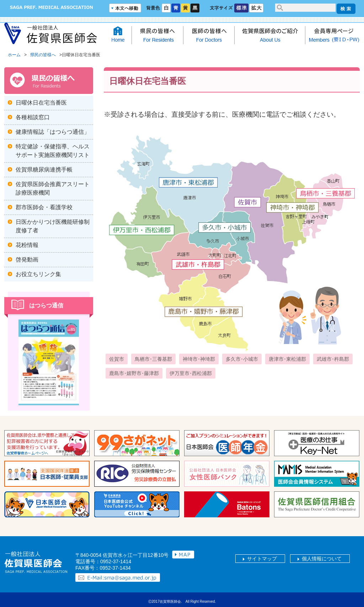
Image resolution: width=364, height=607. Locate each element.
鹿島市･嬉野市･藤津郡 (134, 373)
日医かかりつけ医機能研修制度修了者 (53, 226)
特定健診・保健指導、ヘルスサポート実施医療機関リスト (53, 151)
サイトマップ (262, 559)
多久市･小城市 (242, 359)
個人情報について (322, 559)
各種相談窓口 (33, 117)
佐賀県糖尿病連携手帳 (44, 170)
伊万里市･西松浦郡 (191, 373)
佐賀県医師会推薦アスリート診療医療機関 (53, 188)
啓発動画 (27, 260)
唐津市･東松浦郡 (287, 359)
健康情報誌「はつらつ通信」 (53, 132)
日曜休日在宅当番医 (41, 103)
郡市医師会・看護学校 (44, 207)
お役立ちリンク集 (38, 274)
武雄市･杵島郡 (333, 359)
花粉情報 (27, 245)
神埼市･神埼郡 (199, 359)
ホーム (14, 55)
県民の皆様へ (43, 55)
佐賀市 (117, 359)
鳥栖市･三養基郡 (153, 359)
